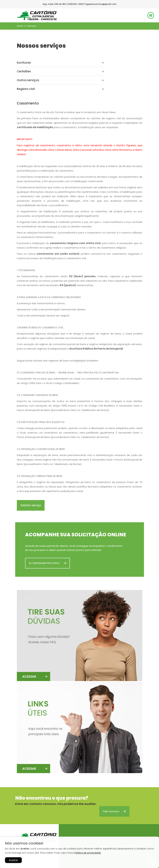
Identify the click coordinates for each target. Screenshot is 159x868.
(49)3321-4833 (75, 4)
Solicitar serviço (31, 505)
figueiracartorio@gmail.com (101, 4)
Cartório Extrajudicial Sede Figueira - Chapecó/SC (37, 16)
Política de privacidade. (88, 853)
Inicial (20, 26)
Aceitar (13, 860)
